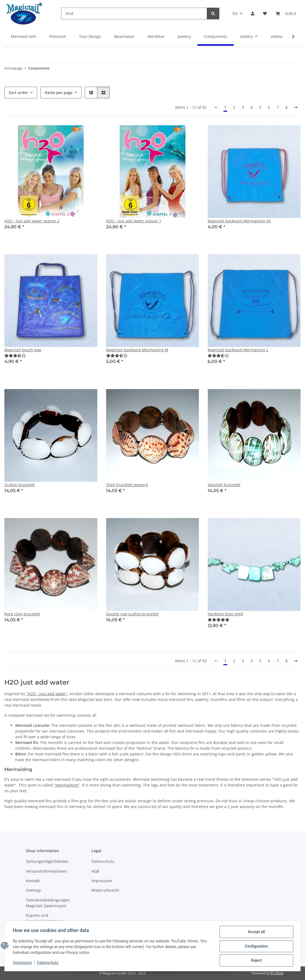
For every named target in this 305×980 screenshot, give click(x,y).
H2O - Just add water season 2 (32, 221)
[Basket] (286, 13)
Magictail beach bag (23, 350)
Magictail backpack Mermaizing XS (239, 221)
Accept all (256, 932)
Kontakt (33, 881)
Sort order (18, 93)
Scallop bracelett (20, 485)
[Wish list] (265, 13)
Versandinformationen (47, 871)
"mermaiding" (67, 785)
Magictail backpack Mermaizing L (238, 350)
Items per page (59, 93)
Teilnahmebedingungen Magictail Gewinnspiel (48, 903)
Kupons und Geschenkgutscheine (45, 918)
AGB (95, 871)
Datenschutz (48, 963)
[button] (253, 13)
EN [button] (235, 13)
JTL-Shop (277, 973)
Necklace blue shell (225, 614)
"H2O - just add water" (47, 694)
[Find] (134, 13)
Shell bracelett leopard (127, 485)
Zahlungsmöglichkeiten (47, 861)
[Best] (15, 356)
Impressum (23, 963)
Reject (256, 961)
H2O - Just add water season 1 (134, 221)
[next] (296, 107)
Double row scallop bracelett (132, 614)
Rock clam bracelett (22, 614)
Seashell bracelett (224, 485)
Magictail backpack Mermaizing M (137, 350)
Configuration (256, 946)
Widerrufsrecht (105, 890)
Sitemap (33, 890)
